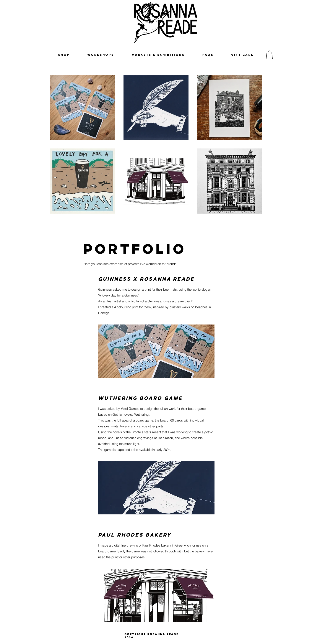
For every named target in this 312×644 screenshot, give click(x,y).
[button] (270, 55)
